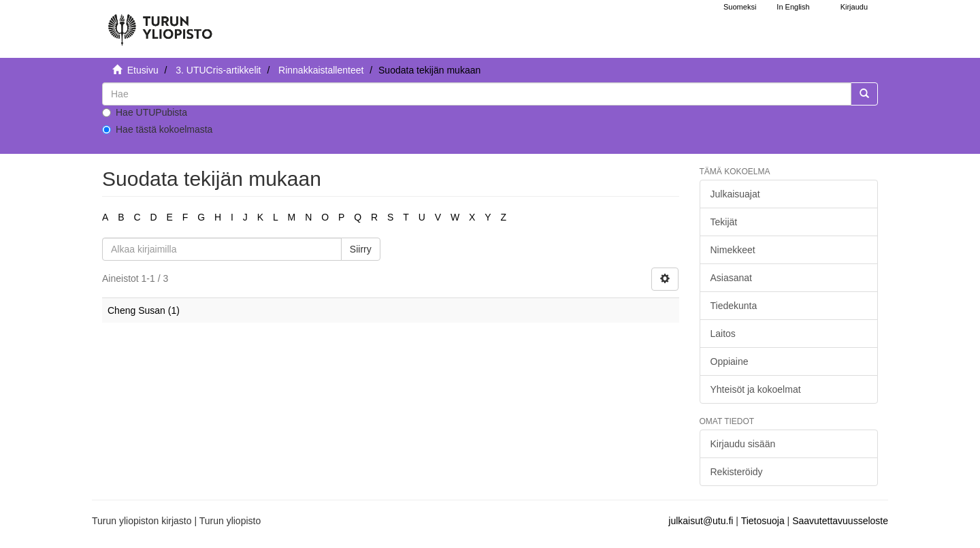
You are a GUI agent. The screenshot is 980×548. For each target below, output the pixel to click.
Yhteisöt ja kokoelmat (756, 389)
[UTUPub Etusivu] (160, 24)
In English (793, 7)
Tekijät (724, 222)
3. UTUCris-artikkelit (218, 70)
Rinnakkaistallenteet (321, 70)
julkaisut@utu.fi (701, 521)
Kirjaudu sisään (743, 444)
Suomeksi (740, 7)
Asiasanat (731, 278)
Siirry (361, 249)
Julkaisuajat (735, 194)
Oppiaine (730, 361)
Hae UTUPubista (145, 112)
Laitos (723, 334)
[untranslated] (477, 94)
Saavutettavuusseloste (840, 521)
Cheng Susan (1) (144, 310)
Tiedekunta (734, 306)
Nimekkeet (733, 250)
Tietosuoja (763, 521)
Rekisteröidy (737, 472)
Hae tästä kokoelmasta (157, 129)
